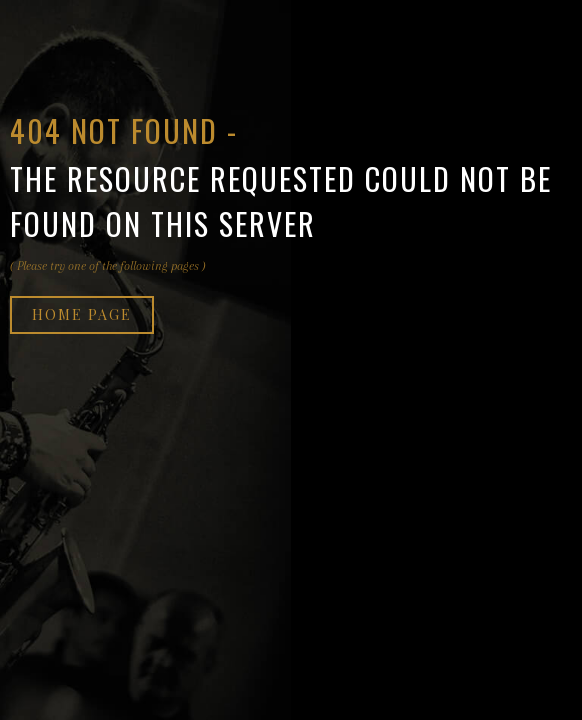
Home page (82, 314)
